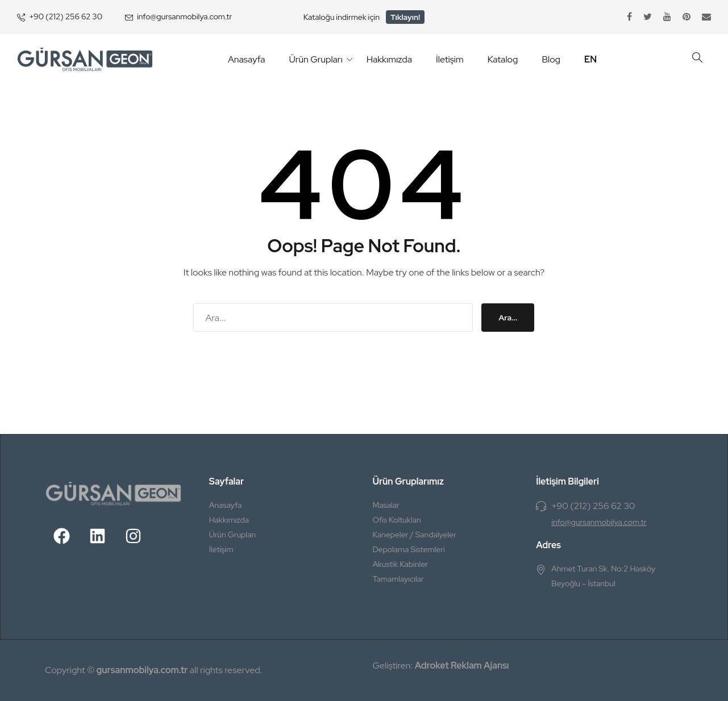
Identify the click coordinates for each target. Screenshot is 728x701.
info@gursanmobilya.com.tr (184, 16)
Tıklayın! (405, 17)
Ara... (508, 318)
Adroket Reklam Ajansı (462, 665)
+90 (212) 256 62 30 (66, 16)
